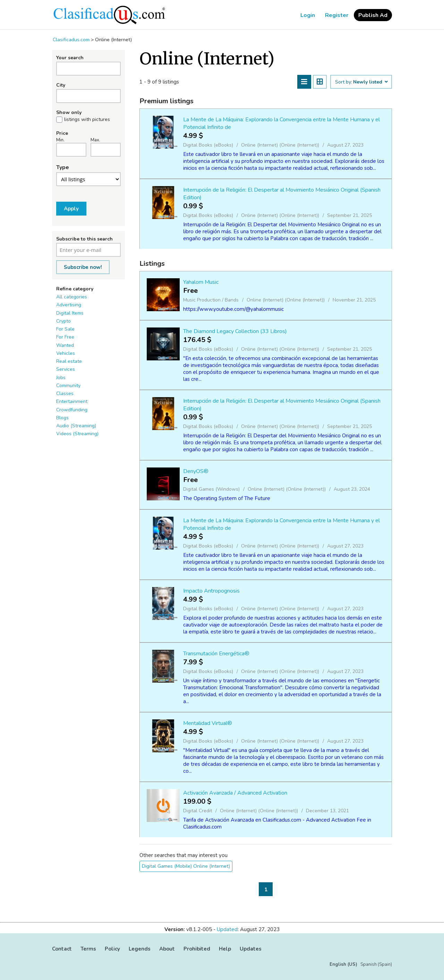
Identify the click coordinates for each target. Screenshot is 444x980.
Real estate (69, 361)
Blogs (62, 418)
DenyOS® (196, 471)
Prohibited (197, 949)
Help (225, 949)
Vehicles (66, 353)
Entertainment (72, 401)
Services (66, 369)
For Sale (65, 329)
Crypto (63, 321)
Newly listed (370, 82)
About (167, 949)
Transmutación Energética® (216, 654)
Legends (140, 949)
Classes (65, 393)
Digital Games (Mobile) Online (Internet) (186, 866)
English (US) (343, 964)
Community (68, 386)
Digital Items (70, 313)
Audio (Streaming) (76, 426)
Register (337, 15)
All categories (72, 297)
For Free (65, 337)
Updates (251, 949)
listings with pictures (87, 120)
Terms (88, 949)
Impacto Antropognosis (211, 591)
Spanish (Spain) (376, 964)
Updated (227, 929)
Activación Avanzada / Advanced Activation (235, 793)
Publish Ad (373, 15)
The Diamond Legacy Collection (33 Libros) (235, 331)
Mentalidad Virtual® (208, 723)
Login (308, 15)
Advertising (69, 305)
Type (63, 167)
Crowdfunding (72, 410)
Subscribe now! (83, 267)
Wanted (65, 345)
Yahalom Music (201, 282)
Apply (71, 209)
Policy (112, 949)
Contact (62, 949)
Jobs (61, 378)
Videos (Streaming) (77, 434)
